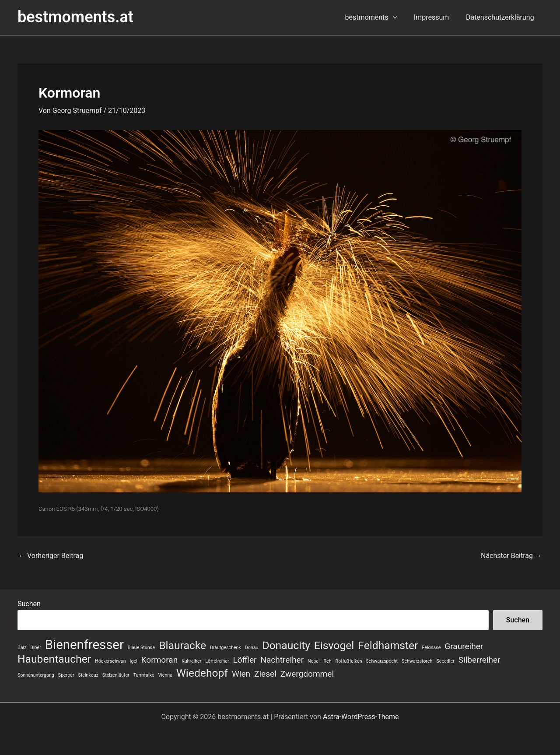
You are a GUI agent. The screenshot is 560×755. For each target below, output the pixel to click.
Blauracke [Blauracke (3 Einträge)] (182, 646)
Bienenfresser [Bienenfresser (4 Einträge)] (84, 645)
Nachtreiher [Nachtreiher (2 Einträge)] (282, 660)
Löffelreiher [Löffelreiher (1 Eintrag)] (217, 661)
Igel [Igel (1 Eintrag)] (134, 661)
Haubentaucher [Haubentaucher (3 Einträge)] (54, 659)
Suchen (29, 604)
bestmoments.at (75, 17)
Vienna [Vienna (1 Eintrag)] (165, 675)
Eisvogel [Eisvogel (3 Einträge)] (334, 646)
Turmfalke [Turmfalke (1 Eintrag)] (144, 675)
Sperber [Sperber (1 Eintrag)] (66, 675)
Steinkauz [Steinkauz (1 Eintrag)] (88, 675)
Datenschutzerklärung (501, 17)
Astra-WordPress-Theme (361, 717)
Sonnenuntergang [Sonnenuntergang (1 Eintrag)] (36, 675)
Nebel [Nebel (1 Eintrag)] (313, 661)
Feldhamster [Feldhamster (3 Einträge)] (388, 646)
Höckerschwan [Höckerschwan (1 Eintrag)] (110, 661)
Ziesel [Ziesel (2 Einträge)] (265, 674)
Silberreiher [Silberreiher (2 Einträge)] (479, 660)
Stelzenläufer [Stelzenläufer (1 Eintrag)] (116, 675)
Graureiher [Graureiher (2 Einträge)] (464, 646)
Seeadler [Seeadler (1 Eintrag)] (445, 661)
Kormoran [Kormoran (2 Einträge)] (160, 660)
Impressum (436, 17)
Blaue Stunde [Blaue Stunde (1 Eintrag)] (141, 648)
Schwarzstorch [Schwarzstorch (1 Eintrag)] (417, 661)
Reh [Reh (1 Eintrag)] (328, 661)
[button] (400, 18)
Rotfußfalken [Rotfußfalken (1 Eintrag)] (349, 661)
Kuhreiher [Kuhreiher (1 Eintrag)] (191, 661)
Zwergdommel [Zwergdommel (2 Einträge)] (307, 674)
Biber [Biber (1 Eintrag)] (35, 648)
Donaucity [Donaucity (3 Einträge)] (286, 646)
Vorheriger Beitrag (51, 556)
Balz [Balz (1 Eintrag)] (22, 648)
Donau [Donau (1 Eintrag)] (252, 648)
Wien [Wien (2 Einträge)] (241, 674)
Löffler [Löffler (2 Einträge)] (245, 660)
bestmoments (378, 18)
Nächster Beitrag (511, 556)
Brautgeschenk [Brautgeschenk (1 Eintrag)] (226, 648)
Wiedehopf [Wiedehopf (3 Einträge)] (202, 673)
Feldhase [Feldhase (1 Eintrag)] (431, 648)
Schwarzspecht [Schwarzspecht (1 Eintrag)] (382, 661)
